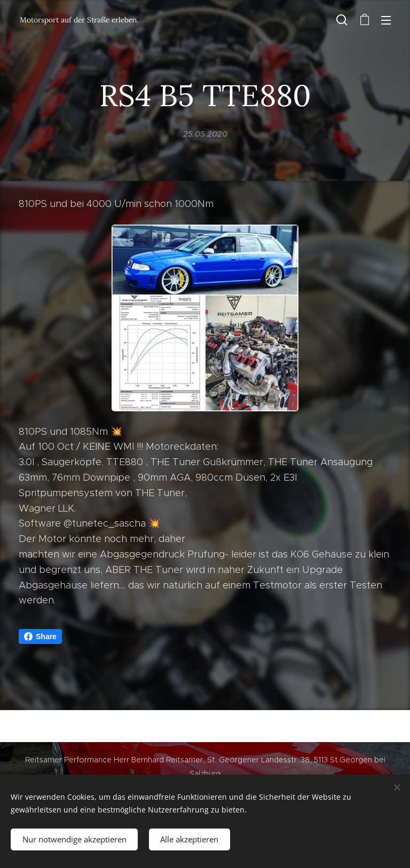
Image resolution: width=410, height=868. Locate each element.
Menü (386, 20)
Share (40, 636)
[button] (342, 20)
